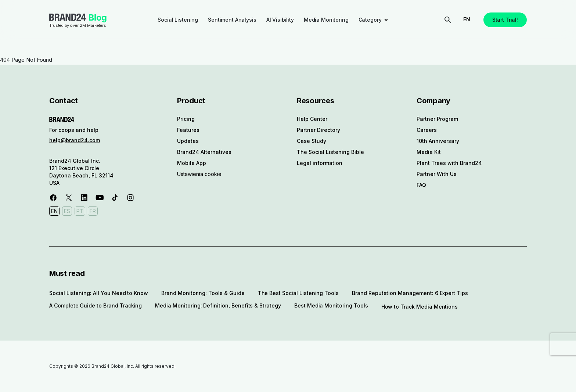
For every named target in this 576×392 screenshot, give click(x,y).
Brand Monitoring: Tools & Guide (203, 293)
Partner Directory (318, 130)
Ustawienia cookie (199, 174)
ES (67, 211)
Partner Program (437, 119)
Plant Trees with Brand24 (449, 163)
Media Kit (429, 152)
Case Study (312, 141)
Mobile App (192, 163)
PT (80, 211)
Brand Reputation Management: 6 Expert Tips (410, 293)
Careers (427, 130)
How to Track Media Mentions (420, 307)
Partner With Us (437, 174)
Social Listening (178, 20)
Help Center (312, 119)
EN (467, 19)
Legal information (320, 163)
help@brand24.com (75, 140)
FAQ (421, 185)
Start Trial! (505, 20)
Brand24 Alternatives (204, 152)
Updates (188, 141)
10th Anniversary (438, 141)
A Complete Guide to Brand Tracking (96, 305)
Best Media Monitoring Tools (331, 305)
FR (93, 211)
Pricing (186, 119)
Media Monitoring (326, 20)
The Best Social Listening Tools (298, 293)
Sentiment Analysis (232, 20)
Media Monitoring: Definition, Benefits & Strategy (218, 305)
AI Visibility (280, 20)
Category (370, 20)
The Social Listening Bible (330, 152)
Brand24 (68, 17)
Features (188, 130)
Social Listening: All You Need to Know (99, 293)
